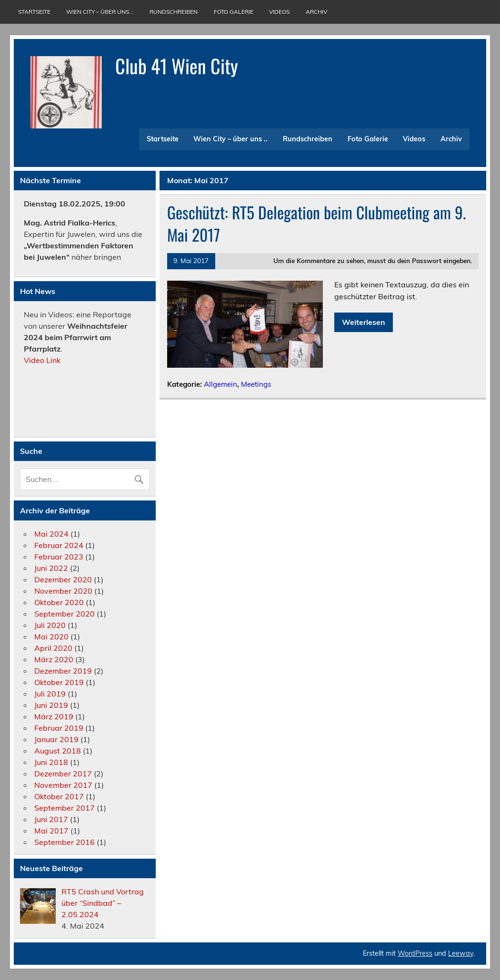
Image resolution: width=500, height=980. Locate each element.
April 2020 (53, 648)
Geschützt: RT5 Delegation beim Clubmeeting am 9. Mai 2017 (316, 223)
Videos (279, 12)
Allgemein (220, 384)
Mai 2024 (51, 534)
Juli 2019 (50, 694)
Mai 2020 (51, 637)
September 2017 (65, 808)
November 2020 (63, 591)
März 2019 (54, 716)
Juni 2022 (51, 568)
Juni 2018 (51, 762)
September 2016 (65, 842)
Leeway (461, 953)
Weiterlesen (364, 322)
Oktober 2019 (59, 682)
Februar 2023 (59, 557)
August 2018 (58, 751)
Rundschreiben (174, 12)
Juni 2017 (51, 819)
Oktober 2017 (59, 796)
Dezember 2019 (63, 671)
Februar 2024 (59, 545)
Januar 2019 (56, 739)
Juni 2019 (51, 705)
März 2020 (54, 659)
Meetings (256, 384)
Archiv (316, 12)
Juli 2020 (50, 625)
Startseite (34, 12)
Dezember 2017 (63, 774)
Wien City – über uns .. (100, 12)
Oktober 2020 (59, 602)
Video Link (43, 360)
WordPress (415, 953)
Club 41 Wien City (177, 66)
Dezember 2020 (63, 579)
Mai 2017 (51, 831)
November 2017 (63, 785)
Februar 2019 (59, 728)
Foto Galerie (234, 12)
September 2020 (65, 614)
